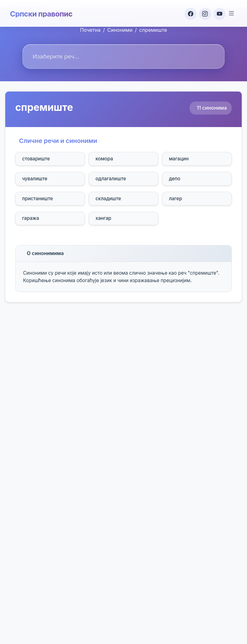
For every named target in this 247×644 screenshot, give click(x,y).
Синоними (120, 30)
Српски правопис (42, 13)
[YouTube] (218, 13)
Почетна (90, 30)
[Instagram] (203, 13)
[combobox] (124, 57)
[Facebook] (189, 13)
